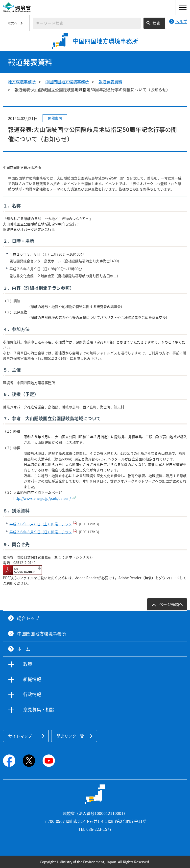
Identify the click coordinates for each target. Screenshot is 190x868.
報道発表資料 (110, 82)
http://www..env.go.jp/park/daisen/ (42, 498)
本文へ (12, 23)
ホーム (24, 649)
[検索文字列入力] (87, 23)
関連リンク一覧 (70, 736)
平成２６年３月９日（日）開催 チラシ (41, 532)
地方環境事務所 (22, 82)
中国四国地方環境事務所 (67, 82)
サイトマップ (20, 736)
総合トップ (28, 618)
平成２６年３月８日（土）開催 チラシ (41, 524)
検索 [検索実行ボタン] (156, 23)
